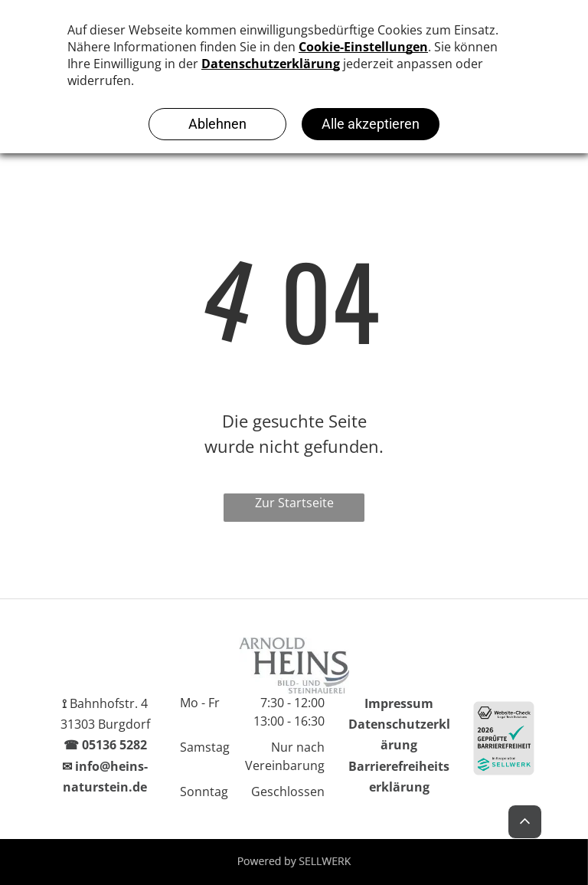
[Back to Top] (525, 824)
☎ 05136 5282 (105, 745)
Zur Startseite (294, 503)
